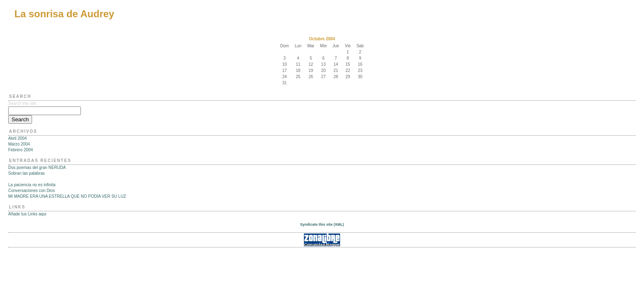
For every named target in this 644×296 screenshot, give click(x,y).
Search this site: (23, 103)
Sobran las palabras (26, 173)
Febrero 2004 (21, 150)
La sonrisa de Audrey (64, 14)
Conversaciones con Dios (31, 191)
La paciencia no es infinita (32, 185)
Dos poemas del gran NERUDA (37, 168)
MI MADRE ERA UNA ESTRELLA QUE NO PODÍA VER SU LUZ (67, 196)
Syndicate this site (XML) (322, 224)
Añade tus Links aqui (27, 214)
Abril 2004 (17, 138)
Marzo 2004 (19, 144)
